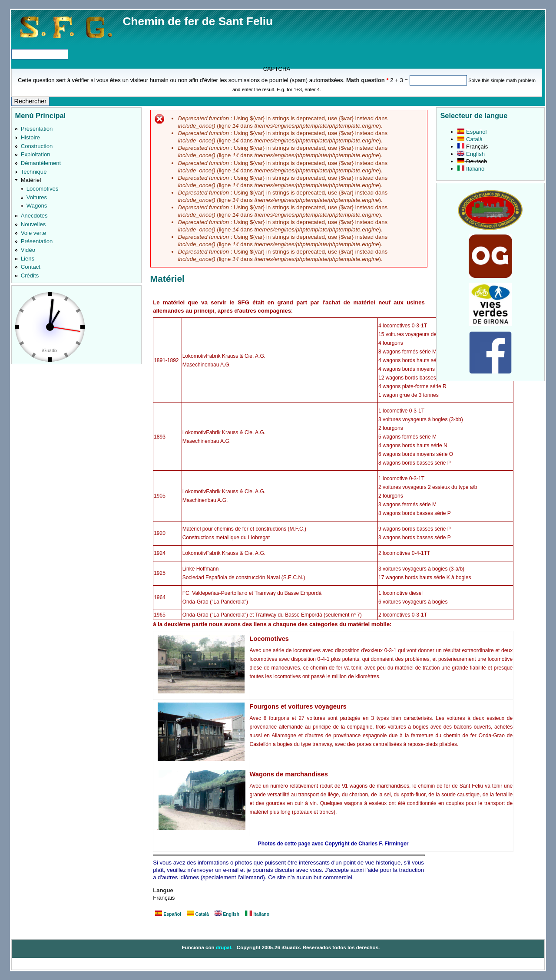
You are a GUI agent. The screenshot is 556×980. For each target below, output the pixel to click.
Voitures (37, 197)
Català (198, 914)
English (227, 914)
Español (168, 914)
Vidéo (28, 250)
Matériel (31, 180)
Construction (37, 146)
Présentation (37, 129)
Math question (367, 80)
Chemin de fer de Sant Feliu (198, 21)
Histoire (30, 137)
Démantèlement (41, 163)
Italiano (257, 914)
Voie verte (33, 233)
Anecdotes (34, 216)
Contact (31, 267)
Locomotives (43, 189)
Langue (163, 890)
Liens (28, 259)
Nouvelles (33, 224)
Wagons (37, 206)
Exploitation (36, 154)
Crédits (30, 276)
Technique (34, 172)
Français (473, 147)
